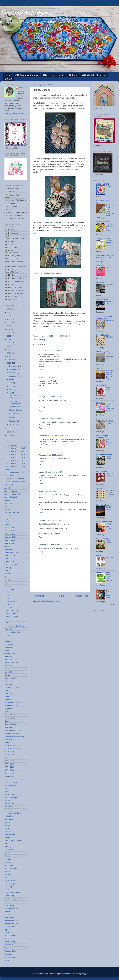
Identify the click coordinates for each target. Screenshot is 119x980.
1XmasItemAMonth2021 (14, 473)
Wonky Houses (10, 957)
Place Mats (9, 807)
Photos (7, 801)
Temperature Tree (11, 923)
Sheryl (66, 230)
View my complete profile (14, 114)
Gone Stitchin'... (103, 335)
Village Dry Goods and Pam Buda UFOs (110, 493)
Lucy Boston (9, 684)
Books (7, 522)
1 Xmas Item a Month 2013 (15, 448)
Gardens (8, 641)
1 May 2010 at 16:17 (63, 545)
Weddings (8, 954)
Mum (6, 712)
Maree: (42, 472)
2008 (9, 432)
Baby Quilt (8, 503)
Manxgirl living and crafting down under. (105, 317)
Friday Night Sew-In (12, 632)
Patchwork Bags (11, 782)
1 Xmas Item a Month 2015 (15, 454)
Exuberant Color (103, 222)
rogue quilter (101, 488)
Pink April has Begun (110, 475)
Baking (7, 509)
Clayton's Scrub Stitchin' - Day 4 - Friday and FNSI (110, 210)
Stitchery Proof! (15, 407)
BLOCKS (8, 79)
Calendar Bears (10, 534)
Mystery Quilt (10, 718)
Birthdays (42, 340)
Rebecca (42, 455)
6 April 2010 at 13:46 (54, 397)
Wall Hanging (10, 942)
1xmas (7, 470)
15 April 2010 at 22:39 (54, 472)
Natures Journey (11, 724)
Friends (7, 635)
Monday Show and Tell (13, 703)
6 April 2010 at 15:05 (60, 436)
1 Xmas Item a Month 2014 (15, 451)
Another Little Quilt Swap (14, 494)
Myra (41, 491)
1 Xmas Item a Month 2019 (15, 466)
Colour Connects (103, 266)
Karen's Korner (102, 589)
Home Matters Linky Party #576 (103, 259)
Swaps (7, 911)
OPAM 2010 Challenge (13, 745)
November (13, 369)
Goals (7, 650)
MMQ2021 (9, 699)
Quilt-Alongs (9, 822)
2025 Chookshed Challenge (94, 75)
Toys (6, 930)
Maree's (47, 222)
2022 (9, 323)
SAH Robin (9, 850)
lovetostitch (101, 385)
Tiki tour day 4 (109, 302)
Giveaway (8, 647)
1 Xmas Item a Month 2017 (15, 460)
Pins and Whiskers (24, 14)
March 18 (109, 557)
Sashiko (8, 856)
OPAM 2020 (9, 773)
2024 (9, 316)
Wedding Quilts (10, 951)
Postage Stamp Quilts (13, 813)
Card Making (9, 543)
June (11, 386)
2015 (9, 346)
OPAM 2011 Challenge (13, 749)
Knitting (7, 675)
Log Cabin (8, 681)
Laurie (35, 233)
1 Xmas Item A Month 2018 (15, 463)
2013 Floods (9, 476)
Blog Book (8, 519)
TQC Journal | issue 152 (109, 442)
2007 (9, 435)
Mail (6, 690)
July (11, 383)
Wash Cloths (9, 945)
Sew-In (7, 877)
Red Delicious (10, 835)
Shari (56, 230)
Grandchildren (10, 653)
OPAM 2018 (9, 767)
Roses (7, 844)
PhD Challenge (10, 795)
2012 (9, 356)
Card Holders (10, 540)
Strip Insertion (10, 905)
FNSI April (110, 186)
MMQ (7, 696)
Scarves (8, 859)
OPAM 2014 (9, 755)
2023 (9, 319)
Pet (6, 789)
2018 (9, 336)
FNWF (7, 623)
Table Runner (10, 917)
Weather (8, 948)
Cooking (8, 568)
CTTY (7, 577)
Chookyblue (101, 369)
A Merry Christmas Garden (15, 482)
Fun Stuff (8, 638)
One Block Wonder (12, 733)
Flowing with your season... (109, 243)
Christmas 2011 (11, 555)
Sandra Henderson (47, 545)
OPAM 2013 (9, 752)
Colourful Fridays (11, 565)
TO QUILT (73, 75)
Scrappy (8, 862)
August (12, 379)
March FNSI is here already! (109, 577)
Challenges (9, 549)
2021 (9, 326)
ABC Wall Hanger (11, 485)
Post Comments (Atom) (52, 601)
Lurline (42, 419)
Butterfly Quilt (10, 531)
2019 (9, 333)
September (14, 376)
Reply (41, 370)
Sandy (73, 230)
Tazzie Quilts (101, 555)
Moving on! (110, 320)
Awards (7, 500)
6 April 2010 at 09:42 (53, 351)
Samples (8, 853)
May (11, 390)
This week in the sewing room (110, 594)
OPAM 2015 (9, 758)
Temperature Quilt (11, 920)
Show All (112, 605)
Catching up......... (109, 508)
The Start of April (109, 422)
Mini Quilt (8, 693)
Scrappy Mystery (11, 865)
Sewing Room (10, 881)
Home (8, 75)
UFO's (62, 75)
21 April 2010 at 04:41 (52, 491)
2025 (9, 312)
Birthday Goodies (15, 410)
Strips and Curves (11, 908)
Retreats (8, 838)
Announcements (11, 491)
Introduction (9, 669)
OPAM (7, 742)
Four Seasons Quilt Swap (14, 626)
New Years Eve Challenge (14, 730)
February (13, 421)
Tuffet (7, 933)
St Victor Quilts (102, 352)
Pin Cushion (9, 804)
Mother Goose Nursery (13, 706)
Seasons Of (9, 874)
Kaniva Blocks (10, 672)
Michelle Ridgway (103, 539)
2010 (9, 363)
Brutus (7, 525)
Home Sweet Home (12, 663)
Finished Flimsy (10, 614)
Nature (7, 721)
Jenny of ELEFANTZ (104, 239)
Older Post (82, 596)
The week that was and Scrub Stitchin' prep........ (110, 375)
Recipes (8, 831)
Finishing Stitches (11, 617)
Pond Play (8, 810)
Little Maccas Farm (12, 678)
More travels (108, 388)
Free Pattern (9, 629)
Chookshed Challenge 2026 (15, 552)
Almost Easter (108, 542)
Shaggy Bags (10, 884)
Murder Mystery (10, 715)
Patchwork (9, 779)
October (13, 373)
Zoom (7, 963)
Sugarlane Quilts (103, 572)
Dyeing (7, 586)
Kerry (38, 159)
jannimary (100, 419)
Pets (6, 791)
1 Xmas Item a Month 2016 (15, 457)
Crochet (7, 574)
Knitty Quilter (102, 471)
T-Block (7, 914)
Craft (6, 571)
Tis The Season (10, 927)
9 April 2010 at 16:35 (55, 455)
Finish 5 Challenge (12, 611)
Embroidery (9, 592)
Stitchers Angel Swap (13, 899)
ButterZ (99, 402)
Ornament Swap (11, 776)
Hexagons (8, 660)
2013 (9, 353)
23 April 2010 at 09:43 (54, 520)
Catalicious (9, 546)
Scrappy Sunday (11, 868)
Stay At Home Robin (12, 893)
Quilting (7, 825)
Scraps (7, 871)
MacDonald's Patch (104, 455)
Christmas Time (10, 558)
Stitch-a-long (9, 896)
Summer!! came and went (110, 356)
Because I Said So (12, 512)
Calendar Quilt (10, 537)
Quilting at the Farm (104, 522)
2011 (9, 360)
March (12, 418)
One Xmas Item (10, 739)
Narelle (21, 88)
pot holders (9, 816)
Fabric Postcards (11, 601)
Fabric (7, 598)
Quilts (7, 828)
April (11, 393)
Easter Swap (9, 589)
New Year (8, 727)
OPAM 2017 (9, 764)
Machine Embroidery (12, 687)
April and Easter (109, 269)
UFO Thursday (10, 936)
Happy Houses (10, 657)
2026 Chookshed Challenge (26, 75)
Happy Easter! (109, 458)
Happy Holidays (15, 414)
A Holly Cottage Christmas (15, 479)
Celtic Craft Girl (102, 184)
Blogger (85, 974)
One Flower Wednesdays (15, 397)
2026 (9, 309)
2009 (9, 429)
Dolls (6, 583)
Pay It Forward (10, 785)
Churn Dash (9, 561)
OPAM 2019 (9, 770)
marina (42, 351)
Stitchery (8, 902)
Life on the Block (103, 505)
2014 (9, 349)
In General (9, 666)
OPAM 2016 (9, 761)
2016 (9, 343)
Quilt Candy (9, 819)
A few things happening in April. (110, 407)
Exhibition (8, 595)
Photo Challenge (11, 798)
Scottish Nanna (45, 436)
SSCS (7, 890)
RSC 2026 (110, 337)
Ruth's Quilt (9, 847)
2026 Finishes (49, 75)
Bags (6, 506)
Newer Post (39, 596)
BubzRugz (100, 283)
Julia (41, 378)
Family (7, 604)
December (13, 366)
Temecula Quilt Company (102, 437)
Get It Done (9, 644)
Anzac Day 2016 (11, 497)
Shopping (8, 887)
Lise (61, 230)
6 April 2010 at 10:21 (52, 378)
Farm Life (8, 607)
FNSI (6, 620)
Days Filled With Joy (104, 255)
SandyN (42, 397)
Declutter (8, 580)
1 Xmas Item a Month (13, 445)
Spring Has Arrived (109, 526)
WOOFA (8, 960)
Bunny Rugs (9, 528)
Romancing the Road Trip (14, 841)
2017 (9, 339)
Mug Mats (8, 709)
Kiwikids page (102, 299)
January (13, 424)
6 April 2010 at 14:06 (53, 419)
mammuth (67, 974)
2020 (9, 329)
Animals (8, 488)
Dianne (42, 520)
